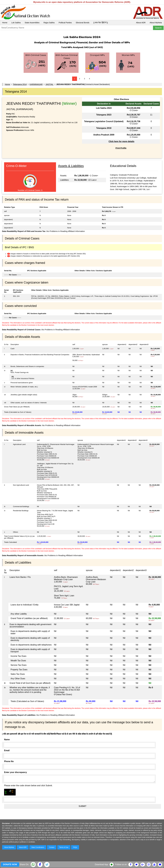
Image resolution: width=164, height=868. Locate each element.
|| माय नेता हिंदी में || (101, 23)
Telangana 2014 (20, 84)
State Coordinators (38, 847)
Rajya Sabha (49, 23)
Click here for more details (121, 141)
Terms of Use (64, 847)
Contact (52, 847)
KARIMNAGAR (36, 84)
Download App (101, 864)
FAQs (75, 847)
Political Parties (65, 23)
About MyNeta (156, 23)
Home (5, 23)
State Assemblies (32, 23)
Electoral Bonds (83, 23)
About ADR (141, 23)
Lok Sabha (16, 23)
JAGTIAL (49, 84)
